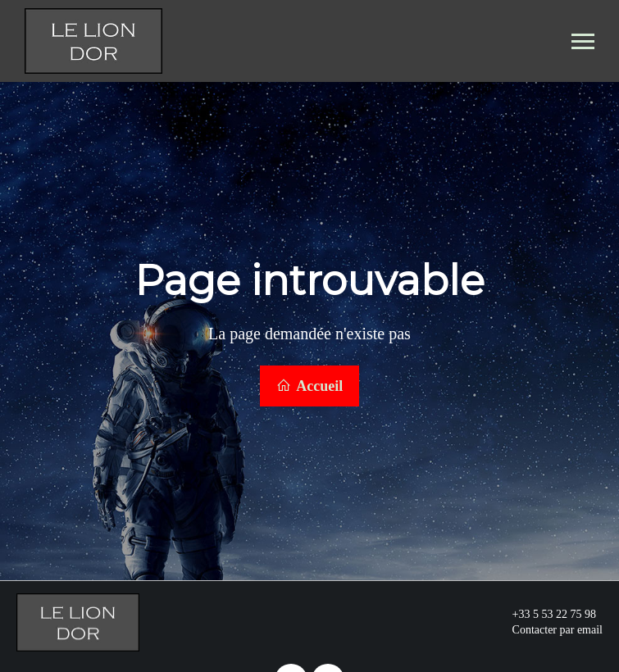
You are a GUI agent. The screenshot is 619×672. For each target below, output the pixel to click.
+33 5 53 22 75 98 (545, 613)
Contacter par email (548, 629)
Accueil (310, 385)
